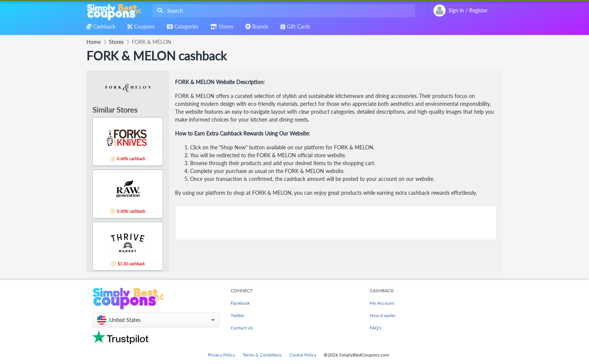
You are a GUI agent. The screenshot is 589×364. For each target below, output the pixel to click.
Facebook (240, 303)
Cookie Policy (303, 355)
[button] (156, 320)
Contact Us (242, 328)
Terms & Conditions (262, 355)
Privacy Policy (221, 355)
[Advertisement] (336, 223)
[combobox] (282, 11)
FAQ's (375, 328)
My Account (382, 303)
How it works (383, 315)
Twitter (237, 315)
